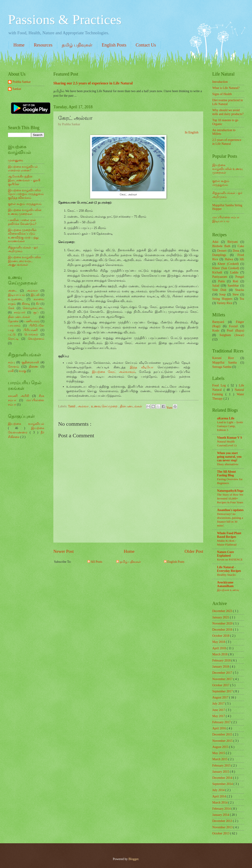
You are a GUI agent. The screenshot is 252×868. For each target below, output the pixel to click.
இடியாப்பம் (16, 295)
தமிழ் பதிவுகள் (77, 45)
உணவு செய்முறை (105, 406)
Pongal (240, 277)
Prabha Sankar (22, 82)
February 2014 (222, 809)
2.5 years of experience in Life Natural (227, 142)
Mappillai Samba (225, 363)
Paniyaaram (220, 277)
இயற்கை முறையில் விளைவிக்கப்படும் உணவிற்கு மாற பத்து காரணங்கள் (23, 236)
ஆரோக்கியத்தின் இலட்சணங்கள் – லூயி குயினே (24, 180)
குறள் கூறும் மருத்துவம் (25, 204)
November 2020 (223, 623)
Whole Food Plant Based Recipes (229, 535)
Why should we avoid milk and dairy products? (228, 112)
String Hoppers (222, 299)
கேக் (11, 308)
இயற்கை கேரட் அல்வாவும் (114, 372)
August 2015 (221, 747)
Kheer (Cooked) (228, 264)
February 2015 (222, 766)
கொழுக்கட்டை (33, 308)
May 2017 (219, 716)
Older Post (194, 551)
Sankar (17, 89)
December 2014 (223, 778)
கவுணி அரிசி (19, 396)
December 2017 (223, 673)
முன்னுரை (15, 160)
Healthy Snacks (226, 575)
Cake (241, 246)
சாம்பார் (20, 312)
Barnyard (218, 322)
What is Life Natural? (226, 88)
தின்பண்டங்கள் (131, 406)
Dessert (222, 251)
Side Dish (219, 290)
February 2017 (222, 722)
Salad (216, 286)
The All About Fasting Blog (226, 473)
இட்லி (35, 295)
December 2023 (223, 611)
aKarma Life (226, 418)
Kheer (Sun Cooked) (226, 268)
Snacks (240, 290)
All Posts (95, 562)
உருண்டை (16, 299)
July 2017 (219, 704)
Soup (222, 294)
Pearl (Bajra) (235, 331)
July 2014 (219, 790)
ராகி (11, 371)
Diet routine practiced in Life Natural (227, 102)
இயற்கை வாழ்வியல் (26, 424)
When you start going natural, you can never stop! (229, 457)
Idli (242, 259)
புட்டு (12, 334)
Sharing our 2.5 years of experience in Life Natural (93, 83)
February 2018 (222, 660)
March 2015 (220, 759)
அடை (12, 291)
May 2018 (219, 642)
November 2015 (223, 741)
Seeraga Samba (222, 367)
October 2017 (221, 685)
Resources (43, 45)
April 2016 (220, 728)
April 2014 (220, 796)
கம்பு (11, 362)
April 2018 (220, 648)
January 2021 (221, 617)
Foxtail (233, 326)
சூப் (36, 312)
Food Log (220, 385)
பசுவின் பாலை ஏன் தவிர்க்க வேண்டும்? (22, 222)
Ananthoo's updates (230, 510)
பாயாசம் (14, 326)
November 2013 (223, 827)
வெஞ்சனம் (36, 339)
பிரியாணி (31, 330)
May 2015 (219, 753)
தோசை (13, 321)
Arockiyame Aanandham (225, 584)
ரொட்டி (13, 339)
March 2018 (220, 654)
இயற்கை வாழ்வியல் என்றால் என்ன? (23, 169)
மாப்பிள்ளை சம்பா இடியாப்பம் (226, 219)
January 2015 (221, 772)
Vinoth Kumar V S (230, 438)
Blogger (133, 859)
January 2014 (221, 815)
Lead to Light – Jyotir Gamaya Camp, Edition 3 (230, 426)
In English (192, 132)
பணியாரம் (32, 321)
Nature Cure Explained (225, 554)
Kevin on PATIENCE (230, 559)
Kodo (216, 331)
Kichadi (217, 272)
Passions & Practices (65, 20)
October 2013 (221, 833)
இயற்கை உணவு (228, 590)
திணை (34, 367)
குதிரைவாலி (30, 362)
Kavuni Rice (223, 358)
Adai (215, 242)
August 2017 (221, 697)
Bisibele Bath (221, 246)
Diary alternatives (228, 464)
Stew (236, 294)
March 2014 (220, 803)
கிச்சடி (26, 304)
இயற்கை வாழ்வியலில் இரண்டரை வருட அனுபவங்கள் (25, 261)
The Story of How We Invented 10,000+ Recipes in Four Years (230, 498)
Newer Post (64, 551)
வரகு (22, 371)
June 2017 (219, 710)
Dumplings (219, 255)
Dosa (236, 251)
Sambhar (233, 286)
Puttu (221, 281)
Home (19, 45)
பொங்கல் (31, 334)
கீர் (38, 304)
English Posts (114, 45)
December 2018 (223, 630)
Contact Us (146, 45)
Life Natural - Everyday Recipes (229, 569)
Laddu (234, 272)
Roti (235, 281)
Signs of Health (222, 94)
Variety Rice (225, 303)
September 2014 (223, 784)
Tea (242, 299)
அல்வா (83, 406)
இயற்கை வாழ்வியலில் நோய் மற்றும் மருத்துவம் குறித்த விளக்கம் (26, 194)
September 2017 (223, 691)
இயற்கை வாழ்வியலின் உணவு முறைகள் (25, 212)
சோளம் (14, 367)
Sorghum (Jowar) (232, 335)
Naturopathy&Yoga (230, 491)
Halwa (229, 259)
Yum (170, 408)
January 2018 (221, 667)
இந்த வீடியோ (142, 367)
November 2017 (223, 679)
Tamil (72, 406)
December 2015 (223, 734)
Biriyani (233, 242)
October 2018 (221, 636)
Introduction (220, 82)
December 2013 (223, 821)
